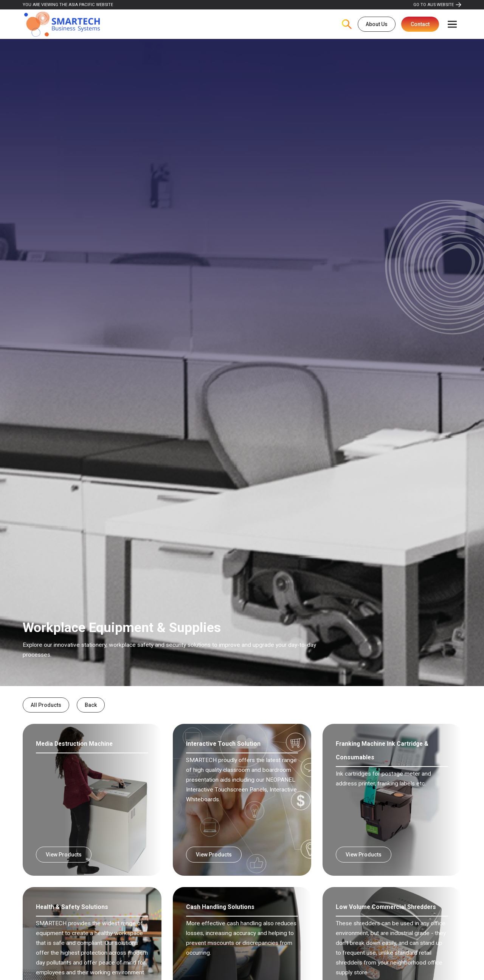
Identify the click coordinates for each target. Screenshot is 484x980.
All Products (46, 705)
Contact (420, 24)
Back (91, 705)
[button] (452, 24)
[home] (62, 24)
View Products (64, 855)
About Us (377, 24)
